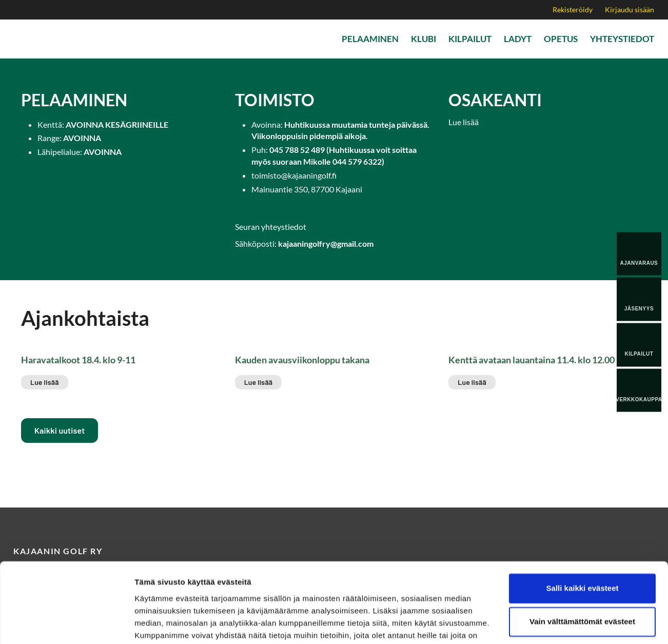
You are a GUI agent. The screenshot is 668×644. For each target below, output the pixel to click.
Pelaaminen (370, 39)
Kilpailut (470, 39)
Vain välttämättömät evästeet (582, 569)
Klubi (424, 39)
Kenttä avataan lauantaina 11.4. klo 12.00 (532, 360)
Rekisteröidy (573, 9)
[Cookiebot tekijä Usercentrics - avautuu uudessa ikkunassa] (66, 624)
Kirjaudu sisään (630, 9)
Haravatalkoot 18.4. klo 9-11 (78, 360)
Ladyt (518, 39)
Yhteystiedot (622, 39)
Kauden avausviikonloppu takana (302, 360)
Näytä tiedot (157, 624)
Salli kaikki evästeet (583, 536)
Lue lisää (464, 122)
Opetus (561, 39)
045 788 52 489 (297, 150)
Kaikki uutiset (60, 430)
